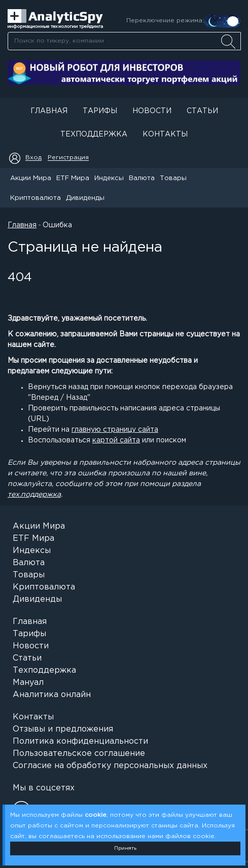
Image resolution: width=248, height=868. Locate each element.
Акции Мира (31, 178)
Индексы (109, 178)
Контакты (165, 134)
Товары (173, 178)
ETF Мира (73, 178)
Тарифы (100, 111)
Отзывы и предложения (63, 729)
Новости (152, 111)
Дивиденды (85, 198)
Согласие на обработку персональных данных (110, 766)
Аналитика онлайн (52, 695)
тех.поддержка (34, 495)
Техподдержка (94, 134)
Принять (125, 848)
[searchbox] (124, 41)
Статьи (202, 111)
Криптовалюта (36, 198)
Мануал (28, 683)
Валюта (142, 178)
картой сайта (116, 440)
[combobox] (124, 41)
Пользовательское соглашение (79, 754)
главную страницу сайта (115, 430)
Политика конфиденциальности (80, 741)
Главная (49, 111)
